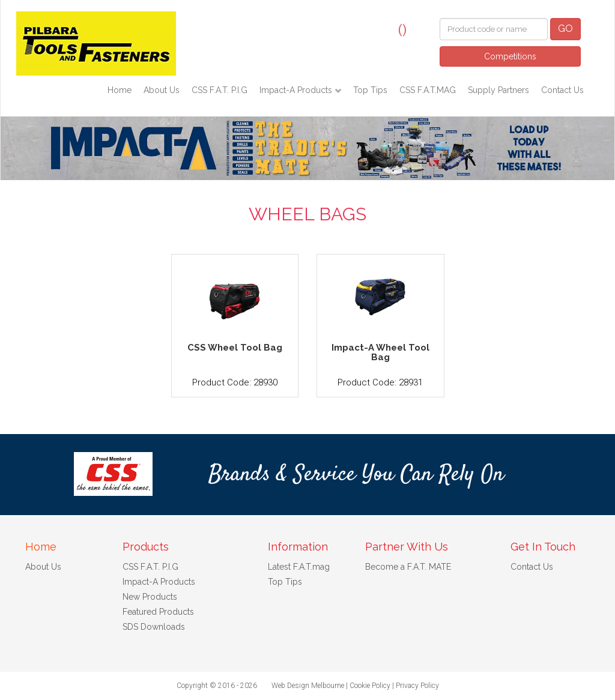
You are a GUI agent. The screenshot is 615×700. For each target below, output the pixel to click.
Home (120, 90)
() (402, 29)
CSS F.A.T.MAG (428, 90)
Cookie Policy (370, 686)
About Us (162, 90)
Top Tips (370, 90)
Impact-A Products (297, 90)
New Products (150, 597)
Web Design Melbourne (308, 686)
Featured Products (158, 612)
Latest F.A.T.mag (299, 567)
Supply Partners (498, 90)
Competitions (510, 56)
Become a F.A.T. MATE (408, 567)
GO (565, 29)
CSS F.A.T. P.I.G (220, 90)
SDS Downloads (154, 627)
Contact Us (562, 90)
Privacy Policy (417, 686)
